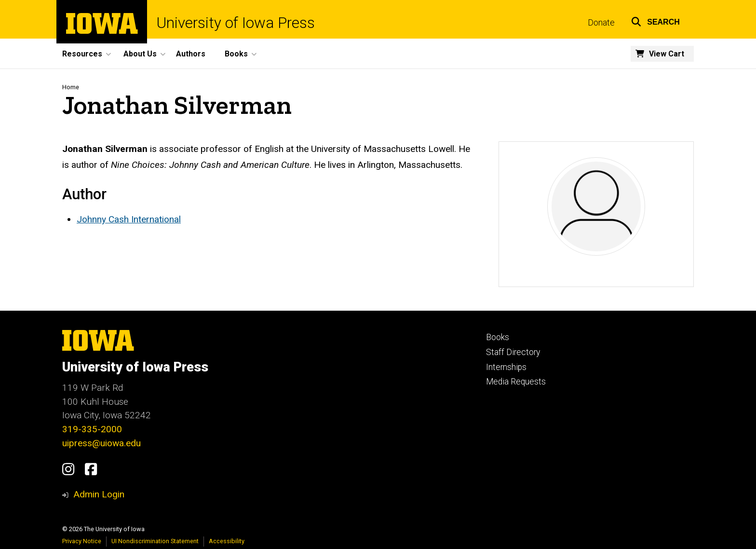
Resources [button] (82, 54)
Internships (506, 367)
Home (71, 87)
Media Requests (516, 382)
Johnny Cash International (129, 219)
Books (498, 337)
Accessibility (227, 541)
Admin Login (99, 494)
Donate (601, 23)
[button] (655, 21)
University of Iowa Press (236, 23)
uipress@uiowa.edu (101, 443)
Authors (191, 54)
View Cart (667, 54)
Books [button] (236, 54)
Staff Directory (513, 352)
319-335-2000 (92, 429)
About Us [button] (140, 54)
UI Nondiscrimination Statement (155, 541)
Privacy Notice (82, 541)
